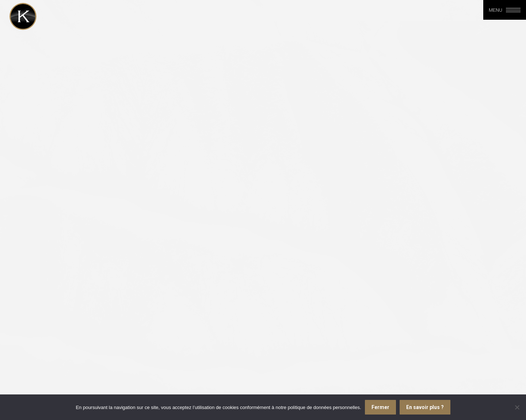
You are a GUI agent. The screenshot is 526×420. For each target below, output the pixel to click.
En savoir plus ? (425, 407)
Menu (495, 10)
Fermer (380, 407)
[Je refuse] (517, 407)
